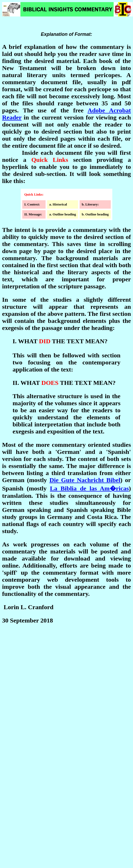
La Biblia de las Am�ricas (89, 488)
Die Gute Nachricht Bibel (85, 480)
